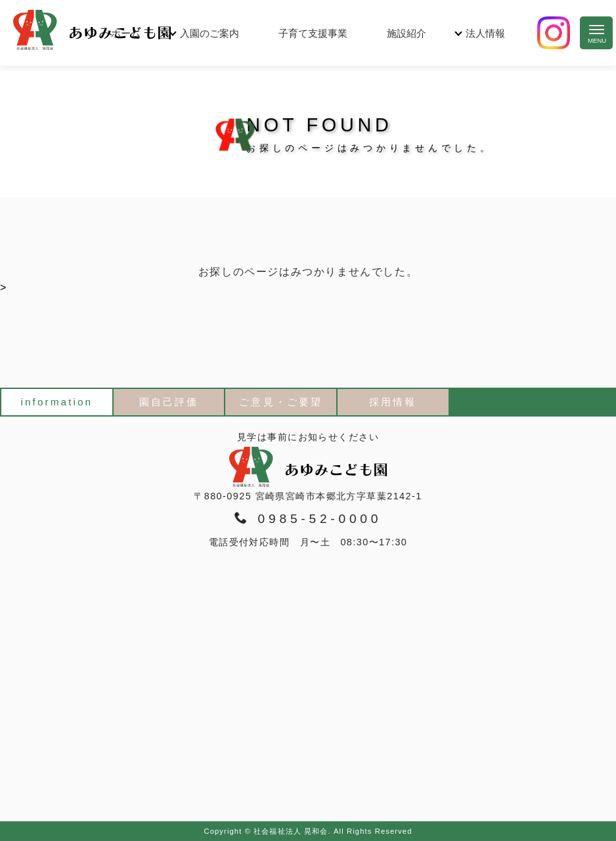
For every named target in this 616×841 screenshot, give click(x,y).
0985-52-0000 (308, 518)
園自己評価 (169, 402)
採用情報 (393, 402)
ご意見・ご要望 (281, 402)
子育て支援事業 (313, 33)
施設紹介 (407, 33)
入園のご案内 (209, 33)
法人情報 (485, 33)
